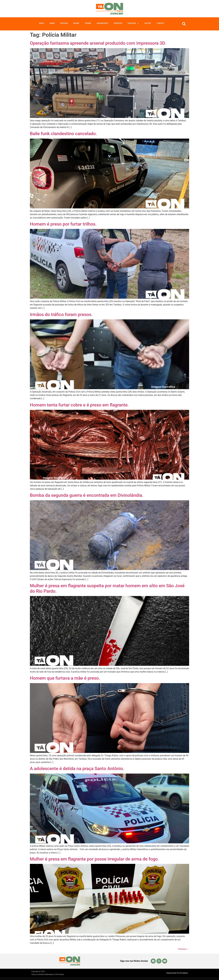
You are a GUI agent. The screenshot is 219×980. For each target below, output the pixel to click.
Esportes (118, 23)
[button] (184, 24)
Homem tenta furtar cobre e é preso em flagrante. (79, 405)
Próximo (184, 949)
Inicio (41, 23)
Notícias (64, 23)
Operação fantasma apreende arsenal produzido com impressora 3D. (99, 43)
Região (76, 23)
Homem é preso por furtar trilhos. (63, 224)
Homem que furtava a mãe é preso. (65, 678)
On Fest (148, 23)
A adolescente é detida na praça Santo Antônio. (77, 769)
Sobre (52, 23)
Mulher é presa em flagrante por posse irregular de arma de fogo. (94, 859)
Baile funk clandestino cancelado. (63, 134)
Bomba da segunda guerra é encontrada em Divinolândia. (87, 495)
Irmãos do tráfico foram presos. (61, 314)
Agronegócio (102, 23)
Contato (160, 23)
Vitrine (88, 23)
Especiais (133, 23)
